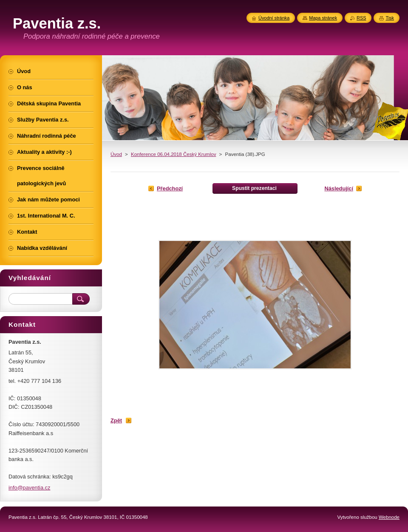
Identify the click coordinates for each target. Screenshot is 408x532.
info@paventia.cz (29, 488)
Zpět (116, 420)
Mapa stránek (323, 18)
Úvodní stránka (274, 18)
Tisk (390, 18)
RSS (361, 18)
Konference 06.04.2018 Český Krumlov (173, 154)
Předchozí (170, 188)
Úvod (116, 154)
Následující (339, 188)
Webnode (389, 517)
